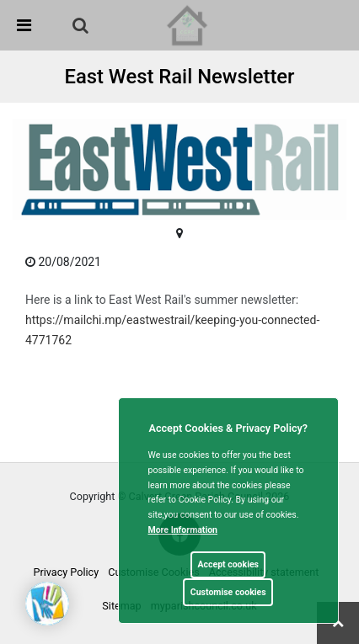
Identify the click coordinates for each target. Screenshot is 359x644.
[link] (80, 25)
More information (183, 530)
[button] (82, 27)
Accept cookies (228, 564)
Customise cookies (228, 592)
